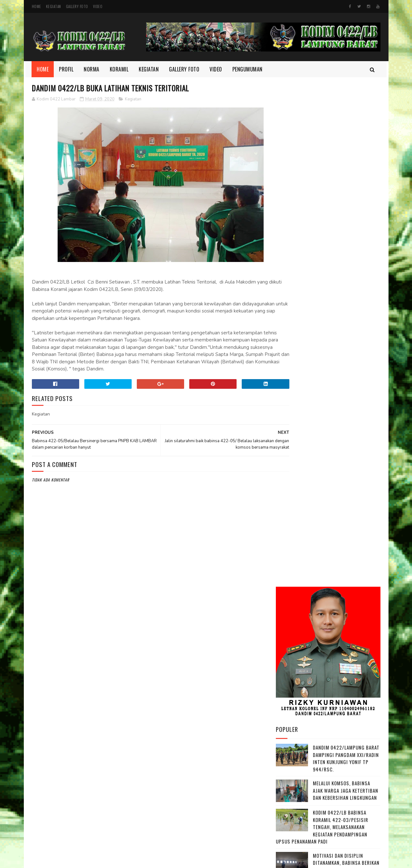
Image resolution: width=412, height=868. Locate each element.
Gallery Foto (77, 6)
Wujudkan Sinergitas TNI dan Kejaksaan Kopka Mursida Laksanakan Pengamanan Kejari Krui (342, 512)
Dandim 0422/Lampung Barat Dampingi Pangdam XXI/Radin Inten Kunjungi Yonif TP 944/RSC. (346, 254)
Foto (285, 735)
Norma (92, 69)
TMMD (286, 790)
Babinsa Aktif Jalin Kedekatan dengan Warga (342, 569)
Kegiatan (54, 6)
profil (286, 779)
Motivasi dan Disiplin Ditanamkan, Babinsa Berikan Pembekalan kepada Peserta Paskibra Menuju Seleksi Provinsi (328, 365)
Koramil (119, 69)
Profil (66, 69)
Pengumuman (248, 69)
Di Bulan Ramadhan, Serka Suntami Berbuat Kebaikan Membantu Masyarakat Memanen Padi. (343, 405)
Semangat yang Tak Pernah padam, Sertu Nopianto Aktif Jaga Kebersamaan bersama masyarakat (346, 440)
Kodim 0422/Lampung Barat (86, 860)
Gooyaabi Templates (219, 860)
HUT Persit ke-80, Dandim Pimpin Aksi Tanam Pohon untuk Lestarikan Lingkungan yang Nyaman (342, 476)
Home (37, 6)
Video (98, 6)
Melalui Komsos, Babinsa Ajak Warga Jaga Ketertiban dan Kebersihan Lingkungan (346, 286)
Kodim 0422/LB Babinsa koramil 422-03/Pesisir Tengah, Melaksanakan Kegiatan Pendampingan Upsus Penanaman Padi (322, 322)
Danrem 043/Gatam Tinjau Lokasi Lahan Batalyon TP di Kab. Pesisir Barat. (345, 544)
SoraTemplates (188, 860)
